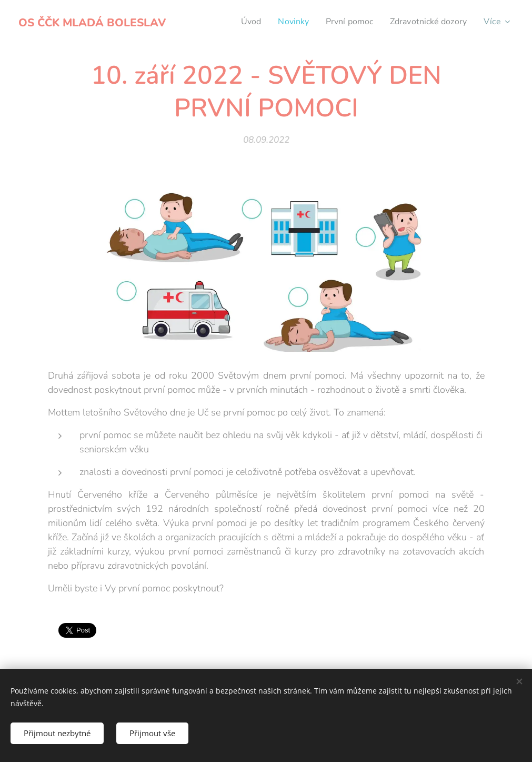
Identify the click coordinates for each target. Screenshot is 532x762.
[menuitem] (239, 22)
